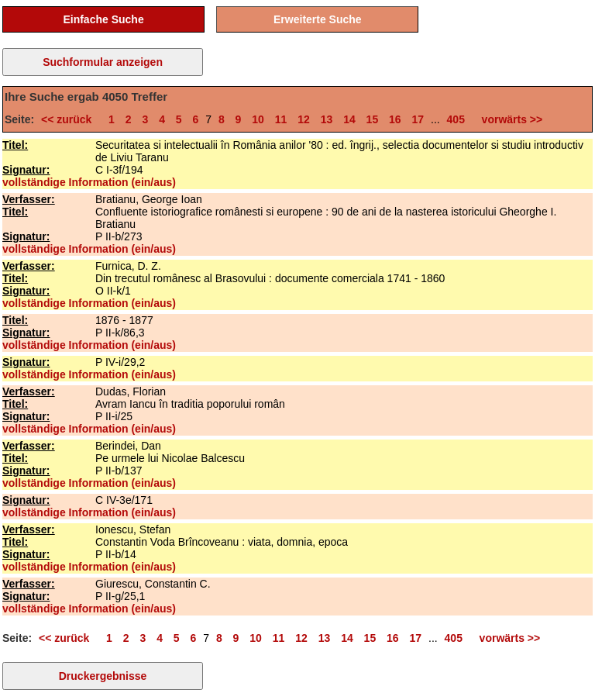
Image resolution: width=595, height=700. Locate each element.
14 (349, 119)
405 (456, 119)
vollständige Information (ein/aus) (89, 182)
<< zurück (69, 119)
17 (418, 119)
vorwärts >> (509, 119)
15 (373, 119)
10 (258, 119)
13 (327, 119)
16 (395, 119)
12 (304, 119)
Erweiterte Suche (318, 19)
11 (281, 119)
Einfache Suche (103, 19)
